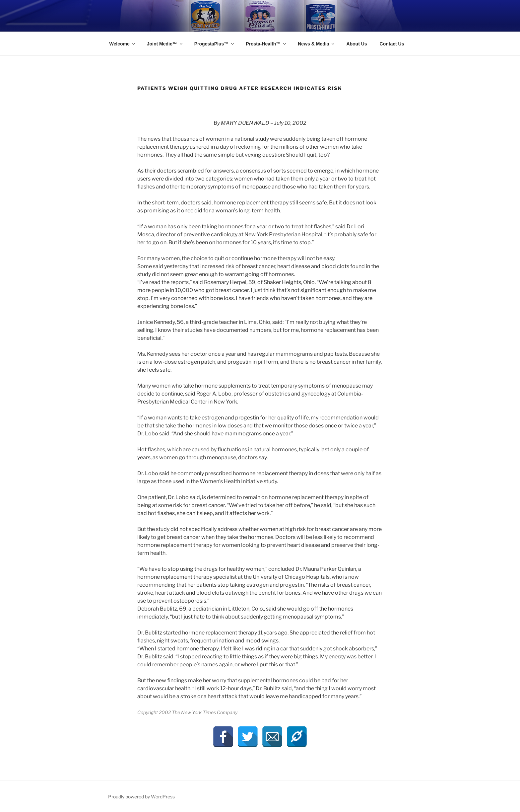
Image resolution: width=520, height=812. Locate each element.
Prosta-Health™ (266, 44)
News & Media (317, 44)
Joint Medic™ (165, 44)
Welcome (123, 44)
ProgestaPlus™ (215, 44)
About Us (357, 44)
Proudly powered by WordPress (141, 797)
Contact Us (392, 44)
